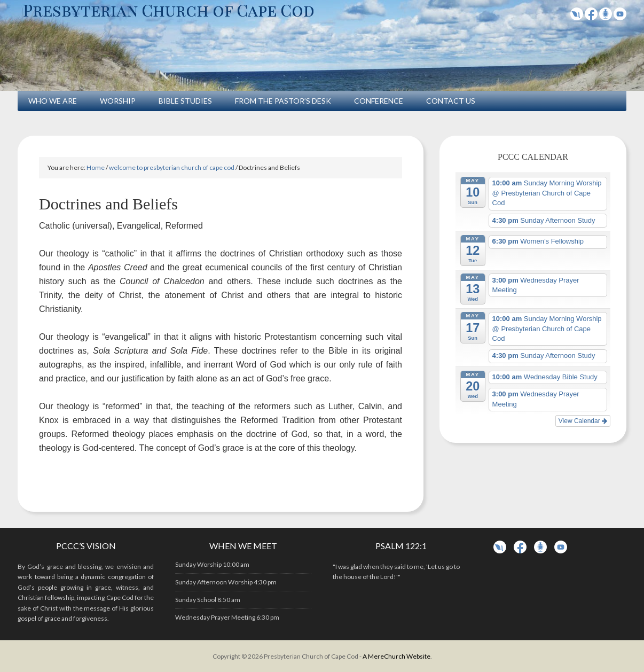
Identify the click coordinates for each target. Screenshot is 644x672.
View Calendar (583, 421)
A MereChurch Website (396, 656)
